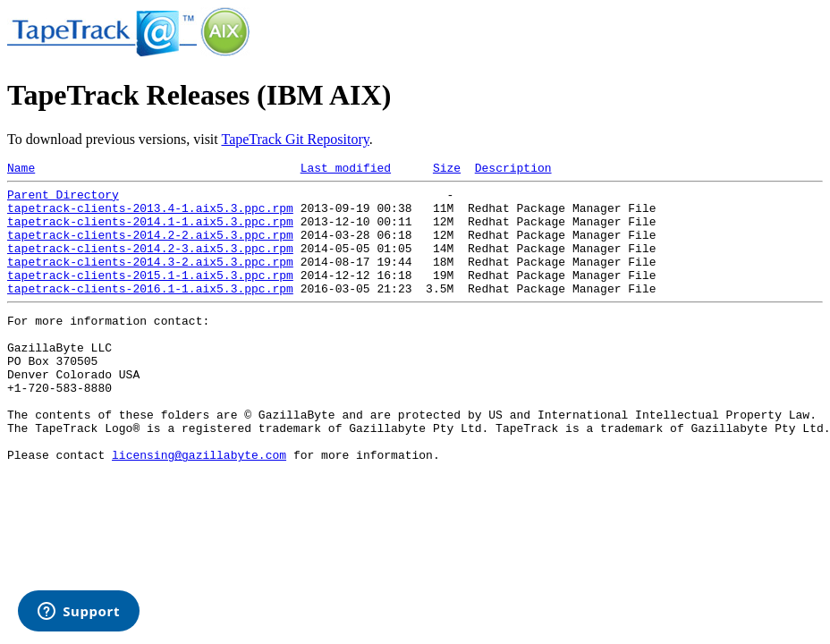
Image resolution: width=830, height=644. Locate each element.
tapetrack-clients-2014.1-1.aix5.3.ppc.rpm (150, 232)
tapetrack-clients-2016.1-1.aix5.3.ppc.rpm (150, 312)
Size (447, 170)
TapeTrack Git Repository (295, 139)
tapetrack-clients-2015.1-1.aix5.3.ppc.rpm (150, 296)
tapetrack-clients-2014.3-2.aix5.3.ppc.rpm (150, 280)
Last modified (346, 170)
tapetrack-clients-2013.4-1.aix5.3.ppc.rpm (150, 216)
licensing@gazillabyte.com (199, 508)
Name (21, 170)
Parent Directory (63, 199)
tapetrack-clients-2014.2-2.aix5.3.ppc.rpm (150, 248)
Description (513, 170)
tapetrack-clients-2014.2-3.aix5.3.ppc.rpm (150, 264)
